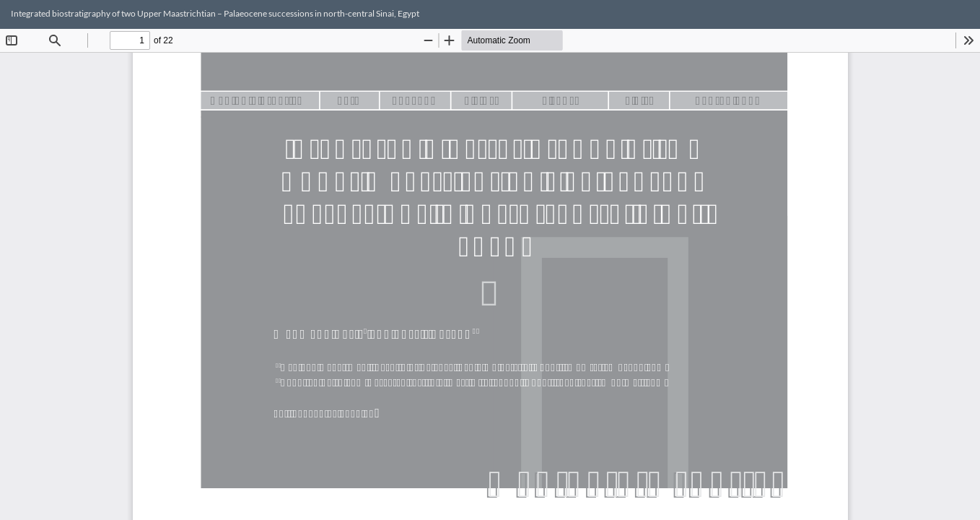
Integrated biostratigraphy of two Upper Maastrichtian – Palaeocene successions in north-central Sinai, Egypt (215, 13)
